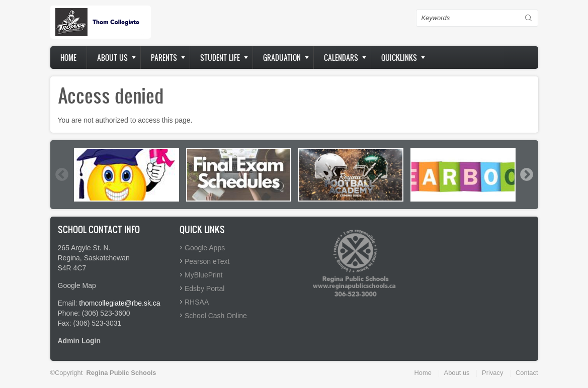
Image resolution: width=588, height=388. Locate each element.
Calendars (341, 58)
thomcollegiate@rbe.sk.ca (119, 303)
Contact (527, 373)
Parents (164, 58)
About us (112, 58)
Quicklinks (399, 58)
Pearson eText (207, 261)
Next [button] (526, 174)
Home (68, 58)
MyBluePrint (203, 275)
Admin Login (79, 341)
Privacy (492, 373)
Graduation (282, 58)
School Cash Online (216, 316)
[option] (127, 175)
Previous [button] (61, 174)
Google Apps (205, 248)
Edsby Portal (204, 288)
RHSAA (197, 302)
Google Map (77, 285)
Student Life (220, 58)
